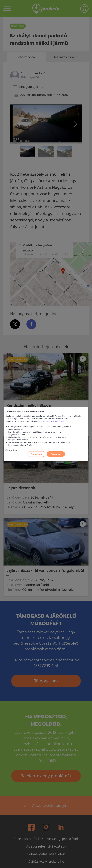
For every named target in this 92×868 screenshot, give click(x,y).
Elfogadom (56, 454)
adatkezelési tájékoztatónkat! (52, 421)
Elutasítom (36, 454)
